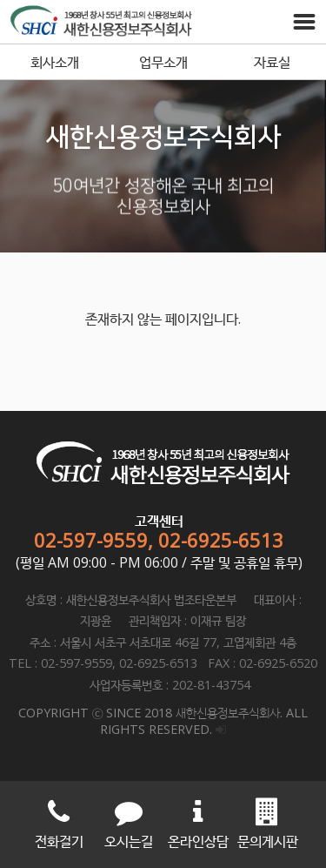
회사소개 (55, 62)
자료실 (272, 62)
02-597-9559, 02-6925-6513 (159, 540)
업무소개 (163, 62)
